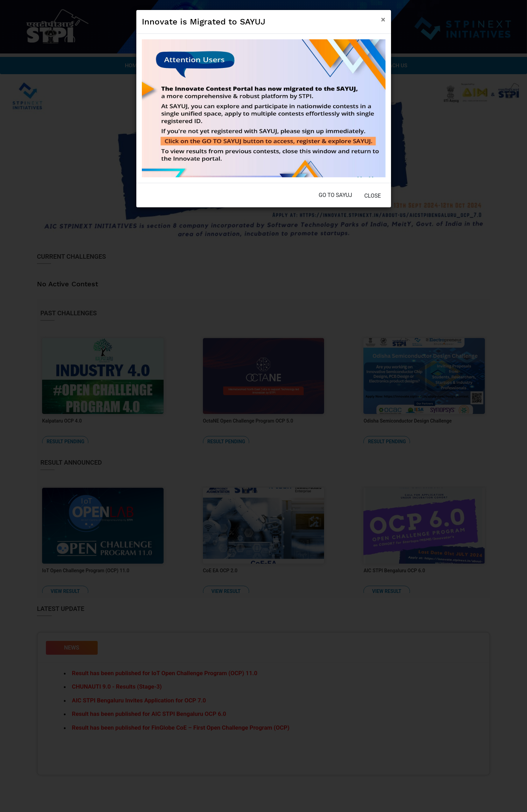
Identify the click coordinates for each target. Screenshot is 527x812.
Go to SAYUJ (335, 195)
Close (372, 196)
